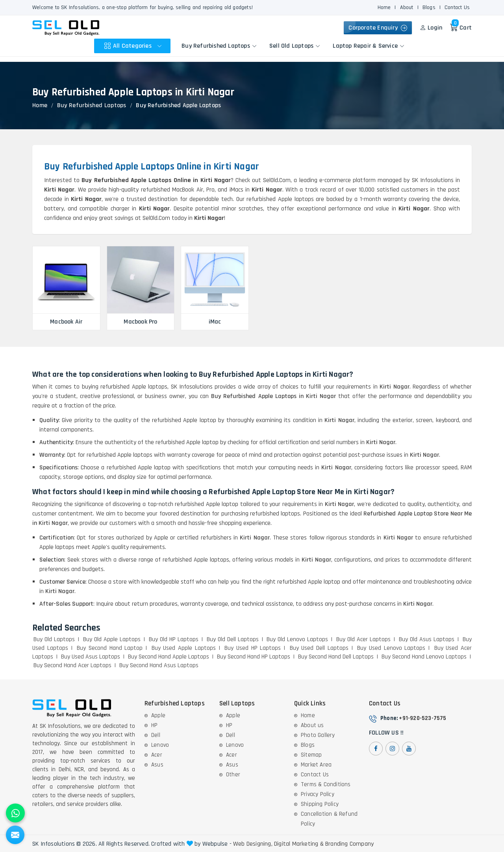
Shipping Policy (320, 804)
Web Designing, (253, 844)
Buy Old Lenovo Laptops (297, 639)
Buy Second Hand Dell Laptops (336, 657)
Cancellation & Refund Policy (329, 819)
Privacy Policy (318, 794)
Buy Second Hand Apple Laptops (169, 657)
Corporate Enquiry (378, 28)
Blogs (429, 7)
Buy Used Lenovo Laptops (391, 648)
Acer (157, 755)
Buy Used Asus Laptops (91, 657)
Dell (156, 735)
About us (312, 725)
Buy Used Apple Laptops (184, 648)
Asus (157, 765)
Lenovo (160, 745)
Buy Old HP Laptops (174, 639)
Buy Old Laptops (54, 639)
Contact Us (457, 7)
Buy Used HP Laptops (253, 648)
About (407, 7)
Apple (158, 715)
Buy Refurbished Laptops (219, 46)
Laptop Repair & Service (369, 46)
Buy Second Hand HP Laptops (254, 657)
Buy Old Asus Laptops (427, 639)
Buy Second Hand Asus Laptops (159, 665)
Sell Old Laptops (295, 46)
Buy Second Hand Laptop (110, 648)
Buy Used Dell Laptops (319, 648)
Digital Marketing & (299, 844)
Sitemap (311, 755)
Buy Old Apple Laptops (112, 639)
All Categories (134, 46)
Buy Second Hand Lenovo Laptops (424, 657)
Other (233, 775)
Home (384, 7)
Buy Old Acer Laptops (363, 639)
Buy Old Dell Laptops (233, 639)
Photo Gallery (318, 735)
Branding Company (349, 844)
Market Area (316, 765)
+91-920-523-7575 (422, 718)
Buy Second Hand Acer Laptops (72, 665)
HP (154, 725)
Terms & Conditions (326, 784)
